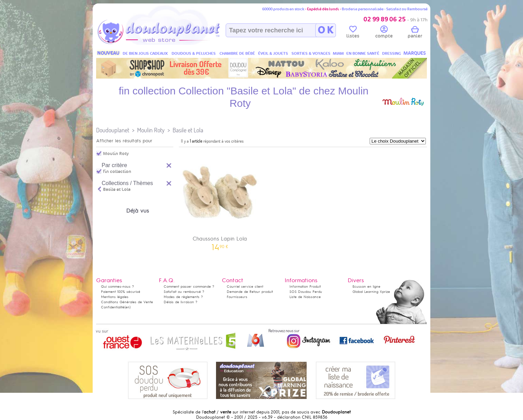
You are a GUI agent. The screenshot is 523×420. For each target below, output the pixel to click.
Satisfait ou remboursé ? (184, 292)
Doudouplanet (113, 130)
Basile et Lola (188, 130)
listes (353, 33)
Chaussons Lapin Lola (220, 200)
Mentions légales (115, 297)
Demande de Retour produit (250, 292)
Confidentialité (113, 307)
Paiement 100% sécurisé (121, 292)
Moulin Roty (151, 130)
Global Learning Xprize (371, 292)
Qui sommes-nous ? (117, 286)
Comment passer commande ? (189, 286)
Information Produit (305, 286)
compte (384, 33)
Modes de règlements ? (183, 297)
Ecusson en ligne (366, 286)
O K (325, 30)
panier (415, 33)
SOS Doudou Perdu (306, 292)
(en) (127, 307)
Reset (169, 165)
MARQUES (415, 53)
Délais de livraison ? (181, 302)
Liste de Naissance (305, 297)
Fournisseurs (237, 297)
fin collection (117, 172)
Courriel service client (245, 286)
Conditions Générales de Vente (127, 302)
